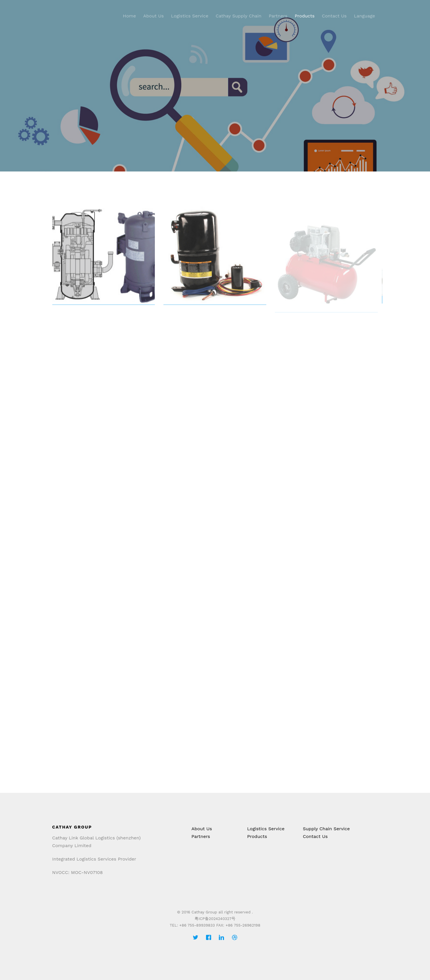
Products (305, 16)
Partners (278, 16)
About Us (153, 16)
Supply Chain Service (326, 829)
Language (365, 16)
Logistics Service (190, 16)
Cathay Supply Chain (239, 16)
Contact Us (334, 16)
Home (129, 16)
